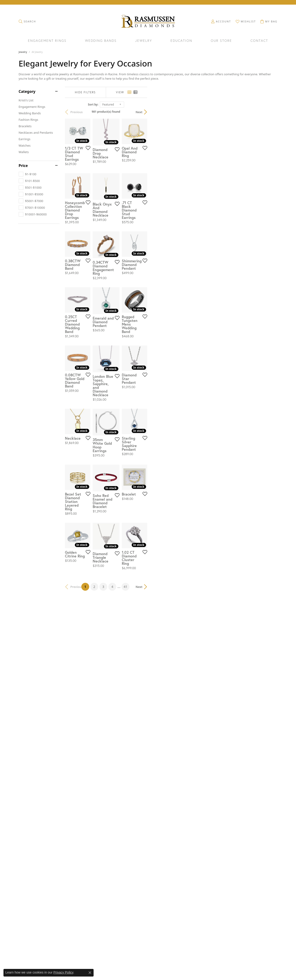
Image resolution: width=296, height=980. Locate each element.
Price (23, 166)
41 (191, 841)
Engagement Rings (47, 41)
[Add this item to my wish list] (131, 192)
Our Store (221, 41)
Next (269, 112)
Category (27, 91)
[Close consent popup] (90, 973)
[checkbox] (28, 174)
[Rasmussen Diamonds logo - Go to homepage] (148, 22)
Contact (259, 41)
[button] (27, 21)
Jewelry (144, 41)
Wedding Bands (101, 41)
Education (181, 41)
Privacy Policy (63, 972)
